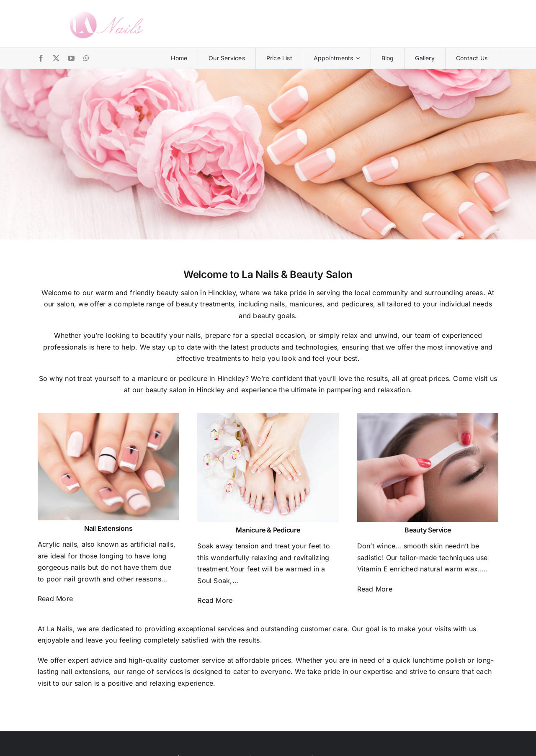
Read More (55, 599)
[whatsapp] (86, 58)
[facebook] (41, 58)
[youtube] (71, 58)
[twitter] (56, 58)
